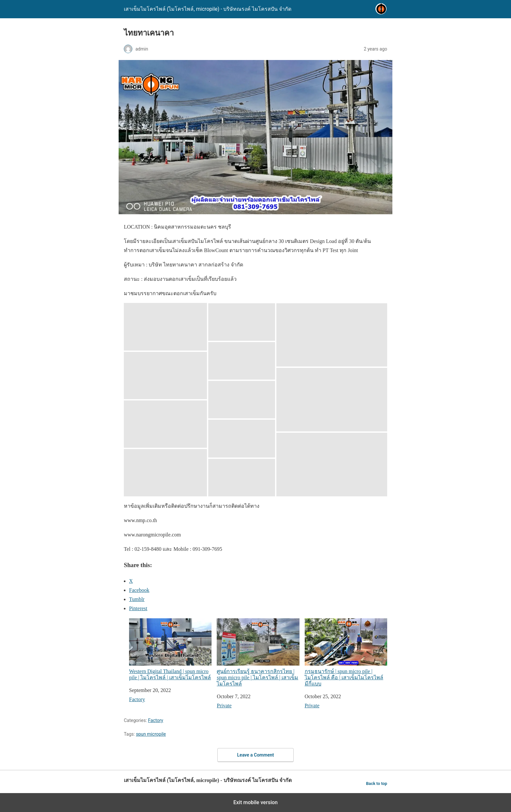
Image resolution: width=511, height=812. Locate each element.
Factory (137, 699)
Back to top (377, 783)
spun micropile (151, 734)
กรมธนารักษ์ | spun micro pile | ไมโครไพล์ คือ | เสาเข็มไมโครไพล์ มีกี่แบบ (346, 652)
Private (224, 706)
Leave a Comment (256, 755)
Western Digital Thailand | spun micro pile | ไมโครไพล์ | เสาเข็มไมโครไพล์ (170, 649)
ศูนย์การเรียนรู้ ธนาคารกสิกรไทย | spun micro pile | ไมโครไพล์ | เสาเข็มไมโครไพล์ (258, 652)
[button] (165, 327)
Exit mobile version (255, 802)
